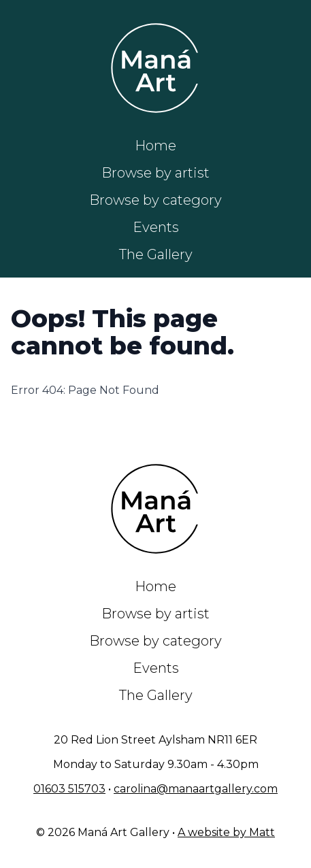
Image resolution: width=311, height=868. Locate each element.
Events (156, 227)
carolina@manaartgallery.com (196, 789)
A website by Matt (226, 832)
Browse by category (155, 200)
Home (155, 146)
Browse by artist (155, 173)
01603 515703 (69, 789)
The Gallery (156, 254)
